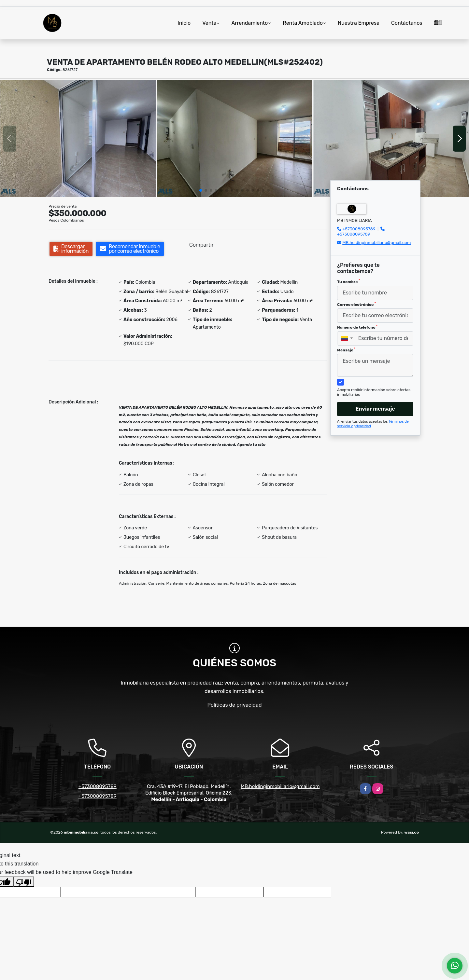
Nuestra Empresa (359, 23)
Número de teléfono (357, 327)
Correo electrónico (356, 304)
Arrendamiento (249, 23)
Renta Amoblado (303, 23)
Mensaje (346, 350)
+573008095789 (359, 229)
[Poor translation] (24, 882)
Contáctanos (407, 23)
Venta (209, 23)
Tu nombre (348, 281)
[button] (201, 190)
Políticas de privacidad (235, 705)
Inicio (184, 23)
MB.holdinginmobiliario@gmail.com (377, 243)
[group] (78, 138)
